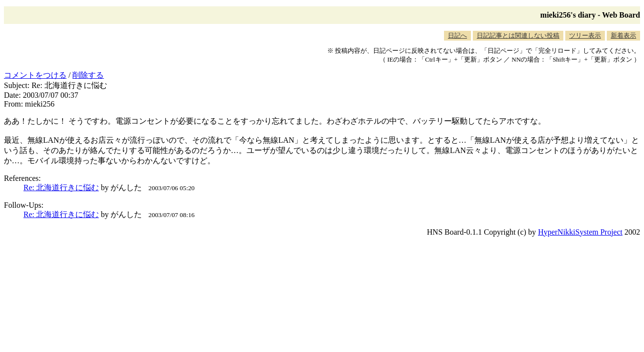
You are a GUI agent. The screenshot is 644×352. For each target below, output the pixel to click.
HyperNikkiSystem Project (580, 232)
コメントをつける (35, 75)
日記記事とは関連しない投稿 (518, 35)
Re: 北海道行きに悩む (61, 187)
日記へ (457, 35)
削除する (88, 75)
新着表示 (623, 35)
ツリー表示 (585, 35)
